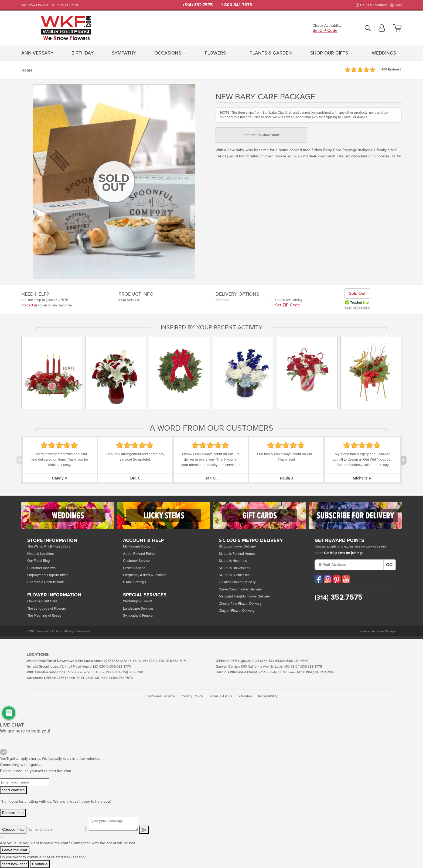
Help (398, 5)
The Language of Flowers (47, 609)
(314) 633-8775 (311, 667)
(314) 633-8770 (120, 667)
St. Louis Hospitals (233, 561)
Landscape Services (138, 609)
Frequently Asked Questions (145, 575)
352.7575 (339, 597)
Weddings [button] (384, 53)
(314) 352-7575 (122, 678)
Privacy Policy (192, 696)
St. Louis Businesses (234, 575)
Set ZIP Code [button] (325, 31)
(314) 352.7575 (198, 5)
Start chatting (13, 790)
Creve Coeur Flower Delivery (240, 589)
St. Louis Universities (234, 568)
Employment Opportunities (48, 575)
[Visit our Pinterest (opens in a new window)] (337, 579)
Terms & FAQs (220, 696)
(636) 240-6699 (297, 661)
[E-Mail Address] (349, 565)
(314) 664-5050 (176, 661)
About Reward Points (139, 554)
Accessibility (268, 696)
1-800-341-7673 (236, 5)
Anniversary (37, 53)
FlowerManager (386, 631)
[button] (382, 28)
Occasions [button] (168, 53)
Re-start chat (13, 813)
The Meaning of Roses (44, 616)
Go (389, 565)
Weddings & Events (138, 601)
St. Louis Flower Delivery (237, 546)
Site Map (245, 696)
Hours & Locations (374, 5)
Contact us (29, 305)
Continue (40, 864)
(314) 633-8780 (132, 672)
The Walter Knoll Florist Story (49, 546)
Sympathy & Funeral (138, 616)
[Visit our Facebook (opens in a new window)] (318, 579)
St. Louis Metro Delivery (251, 541)
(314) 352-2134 (323, 672)
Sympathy (124, 53)
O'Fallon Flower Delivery (237, 582)
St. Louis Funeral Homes (237, 554)
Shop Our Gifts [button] (329, 53)
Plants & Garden (271, 53)
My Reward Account (138, 546)
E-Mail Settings (134, 582)
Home (27, 70)
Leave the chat (15, 850)
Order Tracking (134, 568)
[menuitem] (39, 53)
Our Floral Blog (39, 561)
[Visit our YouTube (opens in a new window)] (346, 579)
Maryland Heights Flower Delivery (244, 596)
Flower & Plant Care (42, 601)
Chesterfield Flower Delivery (240, 604)
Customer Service (136, 561)
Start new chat (14, 864)
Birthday (83, 53)
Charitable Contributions (46, 582)
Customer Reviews (41, 568)
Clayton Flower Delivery (237, 611)
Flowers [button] (215, 53)
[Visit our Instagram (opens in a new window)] (328, 579)
